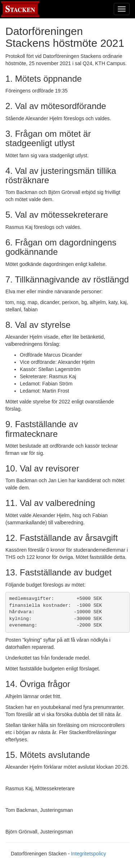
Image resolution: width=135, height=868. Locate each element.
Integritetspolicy (88, 854)
